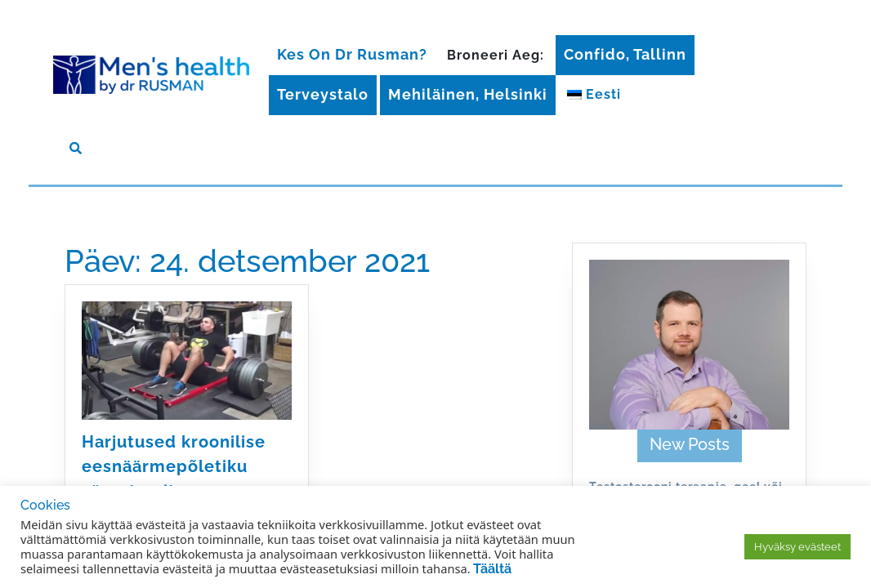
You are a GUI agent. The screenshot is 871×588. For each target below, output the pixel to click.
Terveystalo (323, 94)
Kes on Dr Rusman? (352, 54)
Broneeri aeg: (496, 55)
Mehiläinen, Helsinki (468, 94)
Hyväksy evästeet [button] (797, 547)
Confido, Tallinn (625, 54)
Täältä (492, 569)
